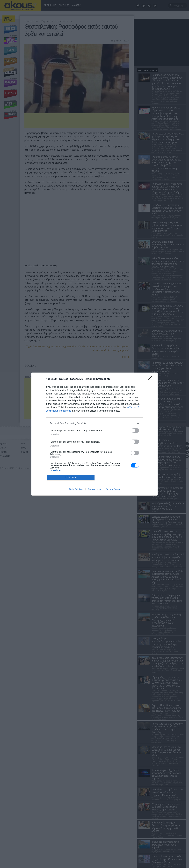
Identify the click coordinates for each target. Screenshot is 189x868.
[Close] (151, 379)
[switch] (135, 431)
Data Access (94, 489)
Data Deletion (76, 489)
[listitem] (94, 423)
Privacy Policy (113, 489)
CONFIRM (71, 477)
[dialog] (94, 434)
